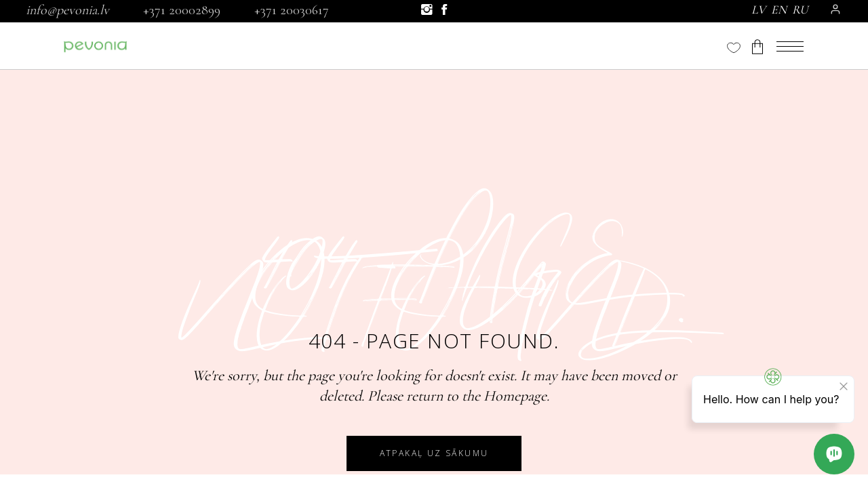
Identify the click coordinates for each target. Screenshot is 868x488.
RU (800, 9)
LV (758, 9)
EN (779, 9)
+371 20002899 (182, 10)
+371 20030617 (292, 10)
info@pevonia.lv (67, 10)
